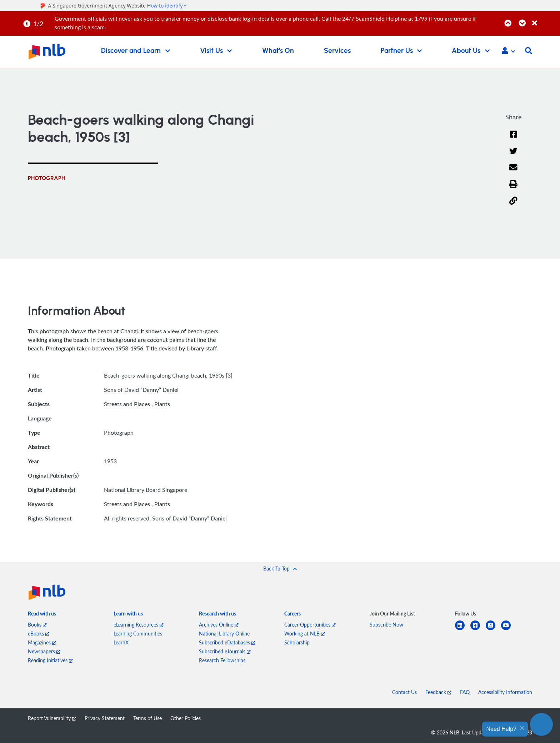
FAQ (465, 692)
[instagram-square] (493, 630)
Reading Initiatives (50, 660)
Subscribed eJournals (225, 651)
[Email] (513, 172)
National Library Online (224, 634)
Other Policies (186, 718)
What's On (278, 51)
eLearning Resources (139, 625)
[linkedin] (463, 630)
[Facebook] (514, 139)
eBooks (39, 634)
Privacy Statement (105, 718)
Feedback (438, 692)
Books (37, 625)
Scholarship (297, 642)
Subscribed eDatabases (227, 642)
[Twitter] (513, 156)
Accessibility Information (505, 692)
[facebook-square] (478, 630)
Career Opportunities (310, 625)
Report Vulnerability (52, 718)
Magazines (42, 642)
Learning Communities (138, 634)
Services (337, 51)
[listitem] (42, 615)
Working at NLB (305, 634)
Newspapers (44, 651)
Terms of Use (147, 718)
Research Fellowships (222, 660)
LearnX (121, 642)
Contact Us (404, 692)
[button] (508, 51)
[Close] (545, 19)
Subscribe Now (386, 625)
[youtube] (509, 630)
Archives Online (219, 625)
